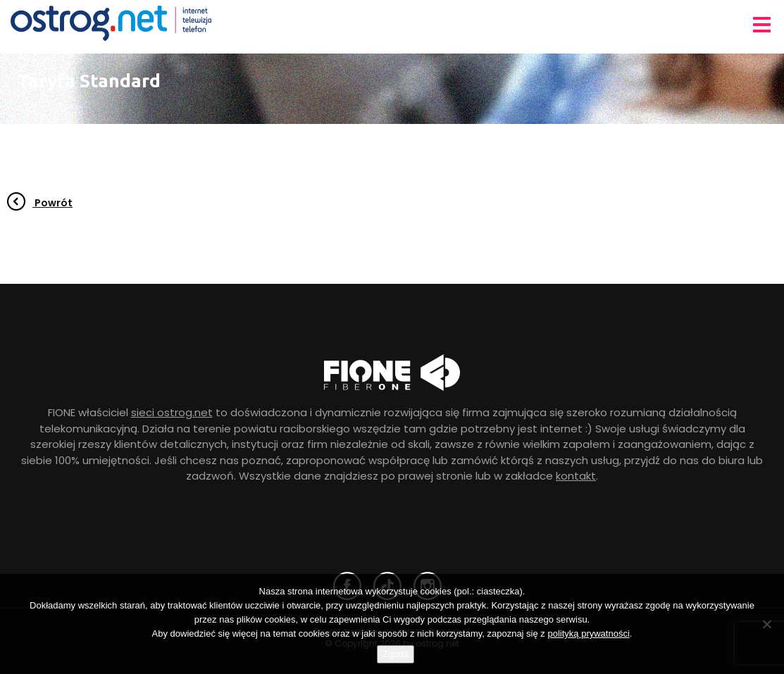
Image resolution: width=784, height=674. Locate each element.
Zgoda (396, 654)
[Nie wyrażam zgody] (766, 624)
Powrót (40, 203)
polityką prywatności (588, 634)
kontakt (576, 476)
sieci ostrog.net (172, 412)
